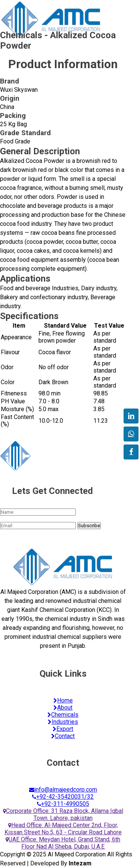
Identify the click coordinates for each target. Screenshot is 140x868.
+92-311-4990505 (63, 804)
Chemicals (63, 715)
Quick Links (63, 674)
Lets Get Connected (52, 491)
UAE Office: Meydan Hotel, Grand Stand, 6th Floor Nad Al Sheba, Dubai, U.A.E (63, 843)
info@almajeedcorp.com (63, 790)
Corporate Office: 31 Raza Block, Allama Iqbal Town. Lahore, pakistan (63, 814)
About (63, 708)
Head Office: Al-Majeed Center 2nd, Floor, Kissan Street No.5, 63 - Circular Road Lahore (63, 829)
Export (63, 729)
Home (63, 700)
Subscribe (89, 526)
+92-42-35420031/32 (63, 797)
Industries (63, 722)
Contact (63, 736)
